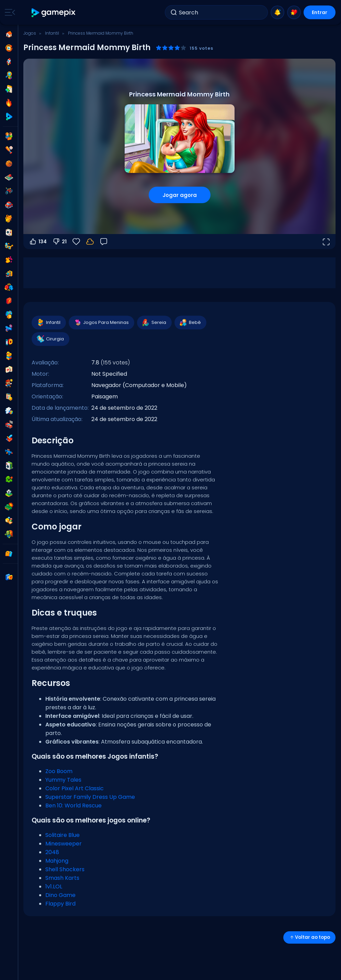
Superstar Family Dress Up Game (90, 797)
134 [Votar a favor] (38, 242)
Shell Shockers (65, 869)
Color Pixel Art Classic (75, 788)
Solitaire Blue (62, 835)
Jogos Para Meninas (101, 323)
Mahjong (57, 861)
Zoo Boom (59, 771)
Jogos (30, 33)
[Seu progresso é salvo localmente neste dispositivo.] (90, 242)
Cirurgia (50, 339)
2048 (52, 852)
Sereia (154, 323)
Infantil (52, 33)
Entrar (320, 12)
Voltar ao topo (309, 937)
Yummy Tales (63, 780)
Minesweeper (64, 844)
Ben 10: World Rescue (73, 806)
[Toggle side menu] (9, 12)
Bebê (190, 323)
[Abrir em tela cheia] (326, 242)
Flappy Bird (60, 904)
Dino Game (60, 895)
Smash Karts (62, 878)
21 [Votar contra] (59, 242)
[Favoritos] (76, 242)
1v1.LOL (54, 886)
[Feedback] (104, 242)
